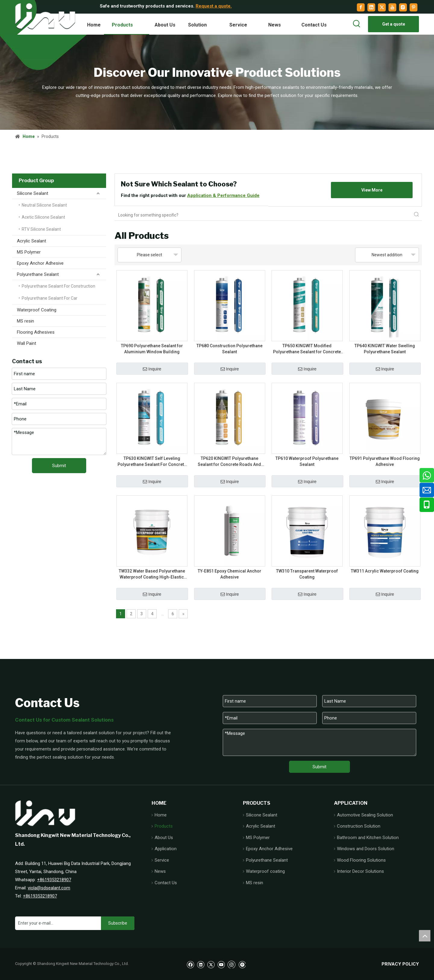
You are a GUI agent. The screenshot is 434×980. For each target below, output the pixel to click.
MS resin (25, 321)
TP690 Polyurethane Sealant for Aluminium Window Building (152, 349)
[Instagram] (403, 7)
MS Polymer (29, 252)
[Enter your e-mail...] (57, 923)
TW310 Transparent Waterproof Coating (307, 574)
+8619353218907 (54, 880)
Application (166, 849)
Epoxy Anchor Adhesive (40, 263)
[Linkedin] (371, 7)
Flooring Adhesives (36, 332)
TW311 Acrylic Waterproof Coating (385, 571)
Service (162, 860)
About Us (164, 838)
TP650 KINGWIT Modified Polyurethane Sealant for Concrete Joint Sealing (307, 349)
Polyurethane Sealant (38, 274)
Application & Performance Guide (223, 195)
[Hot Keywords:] (357, 24)
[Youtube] (392, 7)
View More (372, 190)
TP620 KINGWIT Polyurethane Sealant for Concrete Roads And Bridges (229, 462)
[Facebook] (361, 7)
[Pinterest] (414, 7)
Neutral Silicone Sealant (44, 205)
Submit (59, 466)
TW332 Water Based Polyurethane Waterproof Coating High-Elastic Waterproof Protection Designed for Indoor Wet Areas (152, 574)
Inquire (152, 369)
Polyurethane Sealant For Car (50, 298)
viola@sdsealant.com (49, 888)
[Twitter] (382, 7)
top (425, 936)
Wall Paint (27, 343)
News (160, 871)
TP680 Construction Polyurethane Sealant (230, 349)
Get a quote (394, 24)
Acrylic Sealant (31, 241)
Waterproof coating (265, 871)
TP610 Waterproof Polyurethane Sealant (307, 461)
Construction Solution (359, 826)
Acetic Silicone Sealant (43, 217)
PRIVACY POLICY (400, 964)
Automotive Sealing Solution (365, 815)
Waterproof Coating (37, 310)
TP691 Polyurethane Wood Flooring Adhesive (385, 461)
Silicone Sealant (33, 193)
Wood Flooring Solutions (361, 860)
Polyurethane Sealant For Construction (58, 286)
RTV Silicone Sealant (41, 229)
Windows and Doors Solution (366, 849)
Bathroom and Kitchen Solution (368, 838)
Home (161, 815)
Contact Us (166, 883)
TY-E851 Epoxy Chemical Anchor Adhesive (230, 574)
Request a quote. (214, 6)
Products (164, 826)
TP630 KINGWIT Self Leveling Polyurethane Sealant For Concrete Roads (152, 462)
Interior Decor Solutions (360, 871)
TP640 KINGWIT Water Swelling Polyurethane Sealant (385, 349)
